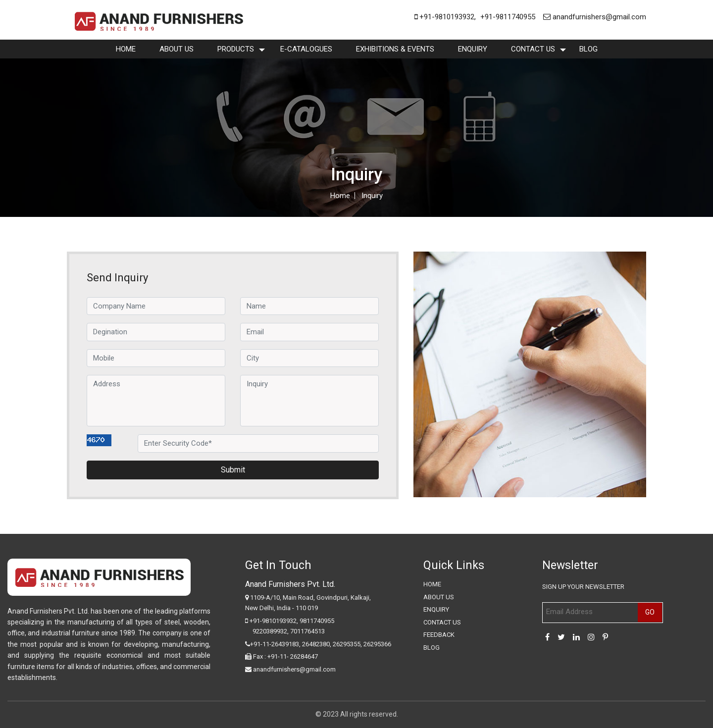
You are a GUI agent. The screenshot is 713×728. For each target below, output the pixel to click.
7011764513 (307, 631)
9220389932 (270, 631)
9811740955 (317, 621)
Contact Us (533, 49)
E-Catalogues (306, 49)
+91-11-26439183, (275, 644)
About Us (177, 49)
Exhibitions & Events (395, 49)
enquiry (473, 49)
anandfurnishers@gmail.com (595, 17)
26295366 (377, 644)
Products (236, 49)
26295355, (348, 644)
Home (126, 49)
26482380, (317, 644)
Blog (588, 49)
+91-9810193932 (444, 17)
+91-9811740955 (508, 17)
